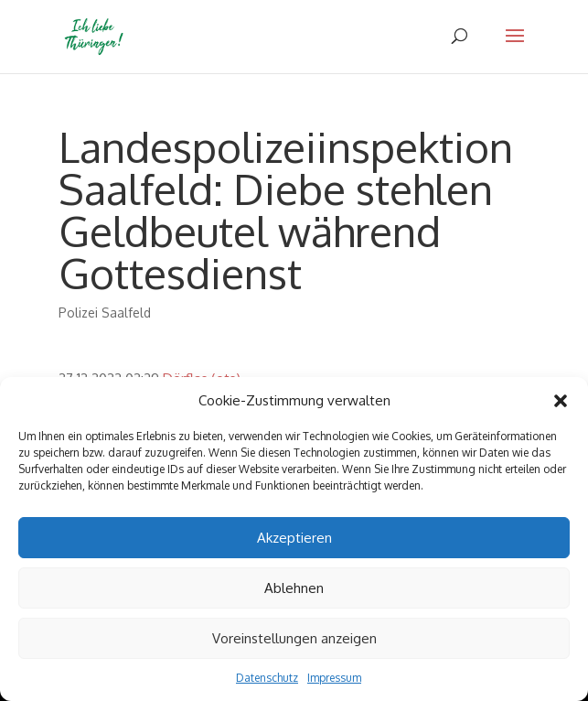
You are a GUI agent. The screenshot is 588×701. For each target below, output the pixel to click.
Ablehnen (294, 588)
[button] (561, 401)
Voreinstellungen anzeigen (294, 638)
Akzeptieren (294, 538)
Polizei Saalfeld (105, 313)
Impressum (334, 678)
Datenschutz (267, 678)
